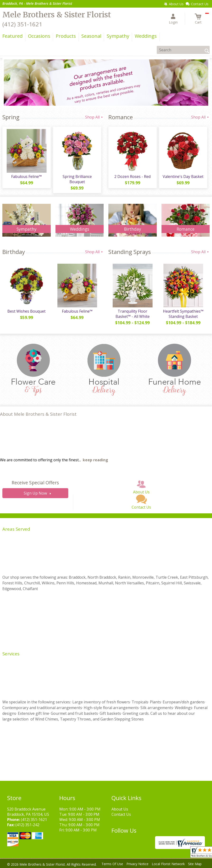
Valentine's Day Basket (183, 176)
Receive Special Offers (35, 483)
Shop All (94, 117)
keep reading (95, 460)
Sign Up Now (35, 493)
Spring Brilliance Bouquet (77, 179)
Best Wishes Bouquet (26, 311)
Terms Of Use (112, 864)
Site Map (195, 864)
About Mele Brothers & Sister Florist (38, 414)
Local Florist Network (168, 864)
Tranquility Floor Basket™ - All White (133, 314)
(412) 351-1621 (22, 24)
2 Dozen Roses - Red (132, 176)
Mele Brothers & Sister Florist (57, 15)
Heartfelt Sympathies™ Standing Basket (183, 314)
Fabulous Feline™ (26, 176)
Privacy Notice (137, 864)
